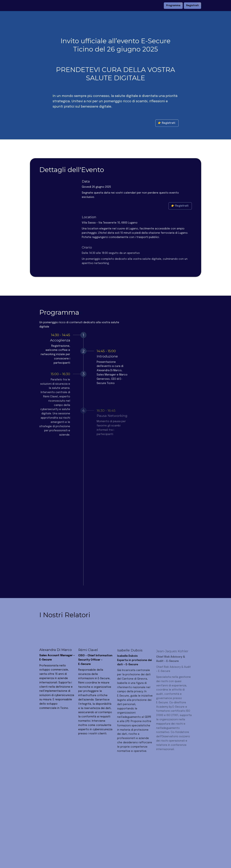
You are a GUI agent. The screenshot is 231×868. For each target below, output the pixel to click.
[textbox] (115, 6)
